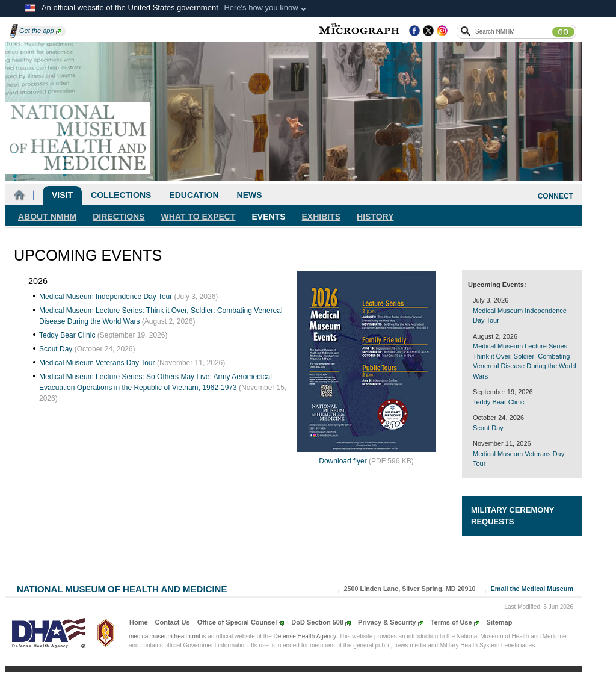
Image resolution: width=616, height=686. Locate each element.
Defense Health (305, 636)
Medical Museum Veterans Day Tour (97, 363)
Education (194, 195)
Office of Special (241, 622)
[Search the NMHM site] (513, 31)
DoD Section (321, 622)
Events (269, 217)
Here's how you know (261, 8)
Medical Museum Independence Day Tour (106, 297)
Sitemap (500, 622)
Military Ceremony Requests (513, 516)
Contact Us (173, 622)
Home (139, 622)
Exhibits (322, 217)
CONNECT (556, 196)
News (250, 195)
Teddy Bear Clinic (67, 335)
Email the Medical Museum (532, 589)
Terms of (455, 622)
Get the (40, 31)
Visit (62, 195)
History (375, 217)
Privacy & (391, 622)
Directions (119, 217)
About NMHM (47, 217)
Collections (121, 195)
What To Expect (199, 217)
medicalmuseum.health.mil (164, 636)
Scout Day (56, 349)
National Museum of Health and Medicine (122, 588)
